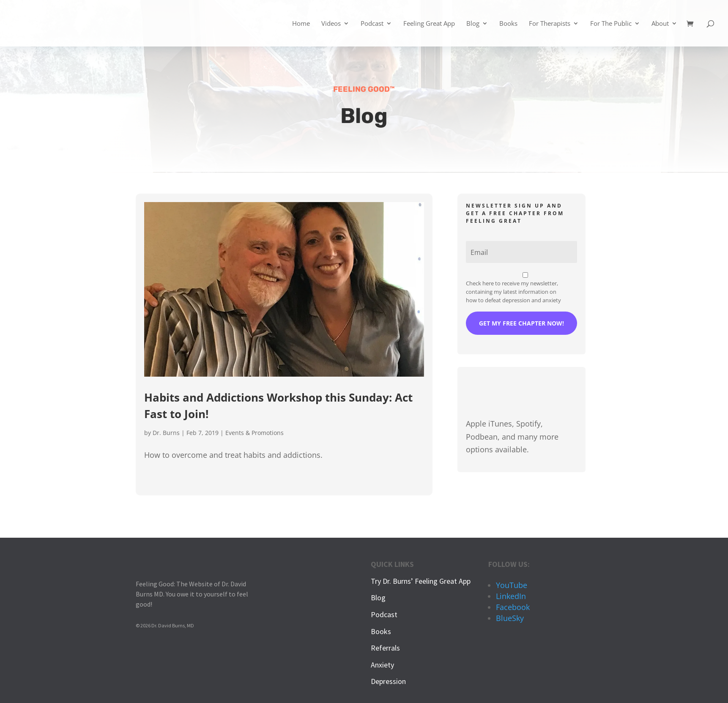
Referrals (385, 648)
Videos (331, 24)
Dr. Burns (166, 433)
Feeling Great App (429, 24)
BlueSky (510, 618)
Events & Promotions (255, 433)
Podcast (372, 24)
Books (508, 24)
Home (301, 24)
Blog (473, 24)
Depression (388, 681)
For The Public (611, 24)
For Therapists (550, 24)
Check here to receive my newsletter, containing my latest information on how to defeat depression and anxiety (513, 292)
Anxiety (382, 665)
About (660, 24)
